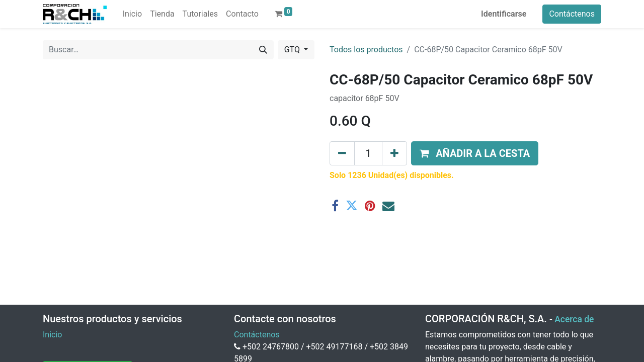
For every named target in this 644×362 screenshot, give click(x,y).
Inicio (52, 335)
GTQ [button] (293, 50)
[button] (475, 153)
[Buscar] (263, 50)
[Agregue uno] (394, 153)
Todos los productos (366, 50)
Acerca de (574, 319)
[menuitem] (132, 14)
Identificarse (504, 14)
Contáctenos (572, 14)
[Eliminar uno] (342, 153)
